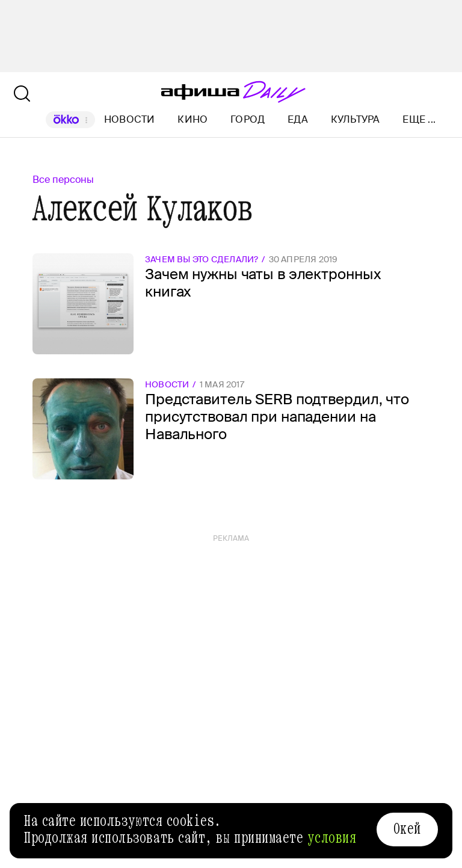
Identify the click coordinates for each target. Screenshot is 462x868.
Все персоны (63, 180)
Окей (407, 829)
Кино (192, 119)
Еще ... (419, 120)
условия (332, 838)
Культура (356, 119)
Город (248, 119)
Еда (298, 119)
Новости (130, 119)
